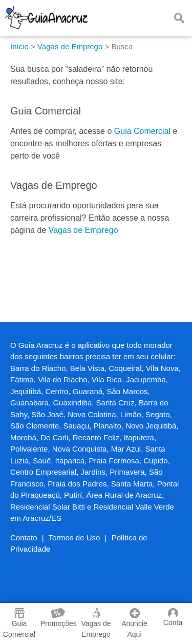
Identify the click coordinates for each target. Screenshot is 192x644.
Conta (173, 617)
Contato (24, 538)
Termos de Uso (74, 538)
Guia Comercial (142, 131)
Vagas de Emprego (83, 230)
